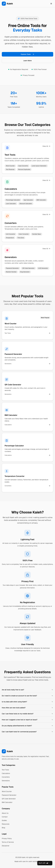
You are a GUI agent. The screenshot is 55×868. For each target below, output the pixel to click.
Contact (5, 817)
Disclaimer (6, 846)
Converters (11, 223)
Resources (6, 824)
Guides (4, 820)
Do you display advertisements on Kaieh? (27, 726)
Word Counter (7, 791)
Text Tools (10, 155)
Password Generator (9, 795)
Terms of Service (8, 842)
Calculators (11, 189)
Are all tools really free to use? (27, 690)
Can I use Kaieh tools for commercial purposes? (27, 732)
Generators (11, 257)
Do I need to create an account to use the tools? (27, 696)
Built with (43, 863)
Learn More (27, 61)
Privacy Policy (7, 838)
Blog (3, 828)
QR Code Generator (9, 799)
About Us (5, 813)
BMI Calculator (7, 802)
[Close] (50, 863)
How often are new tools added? (27, 708)
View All (46, 146)
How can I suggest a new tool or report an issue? (27, 720)
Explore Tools (27, 54)
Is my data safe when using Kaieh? (27, 702)
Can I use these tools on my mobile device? (27, 714)
